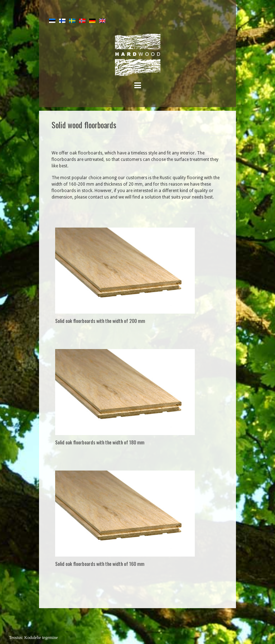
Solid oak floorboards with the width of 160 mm (100, 564)
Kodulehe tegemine (41, 638)
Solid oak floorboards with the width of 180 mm (100, 442)
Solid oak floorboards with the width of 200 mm (100, 321)
